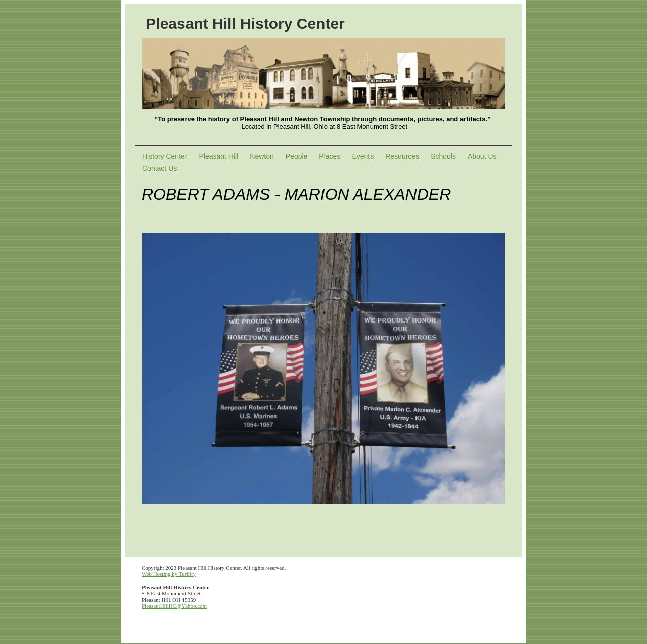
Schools (443, 156)
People (297, 156)
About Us (482, 156)
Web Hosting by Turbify (169, 574)
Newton (262, 156)
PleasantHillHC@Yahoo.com (174, 606)
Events (363, 156)
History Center (165, 156)
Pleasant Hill (218, 156)
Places (330, 156)
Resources (402, 156)
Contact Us (159, 168)
